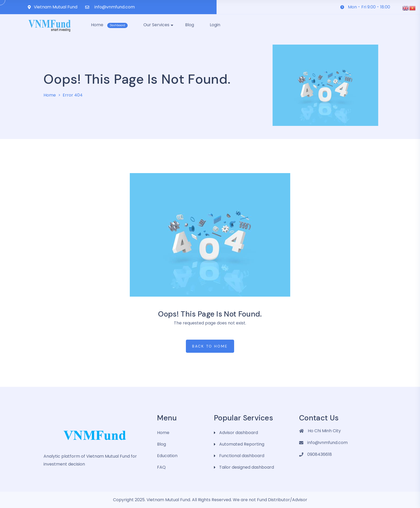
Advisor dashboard (239, 433)
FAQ (161, 467)
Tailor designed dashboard (247, 467)
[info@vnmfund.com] (87, 7)
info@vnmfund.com (115, 7)
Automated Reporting (242, 444)
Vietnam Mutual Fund (56, 7)
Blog (161, 444)
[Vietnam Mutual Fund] (29, 7)
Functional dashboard (242, 456)
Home (50, 95)
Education (167, 456)
